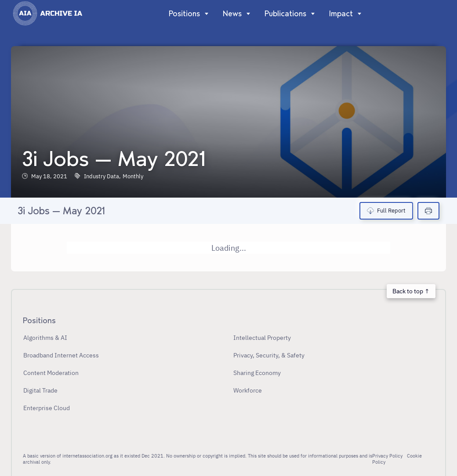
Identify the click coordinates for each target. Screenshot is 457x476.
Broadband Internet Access (61, 355)
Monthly (133, 176)
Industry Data (102, 176)
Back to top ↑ (411, 291)
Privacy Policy (387, 456)
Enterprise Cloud (47, 408)
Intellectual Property (262, 337)
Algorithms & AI (45, 337)
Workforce (248, 390)
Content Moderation (51, 373)
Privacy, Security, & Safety (269, 355)
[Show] (205, 14)
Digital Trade (40, 390)
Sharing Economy (257, 373)
